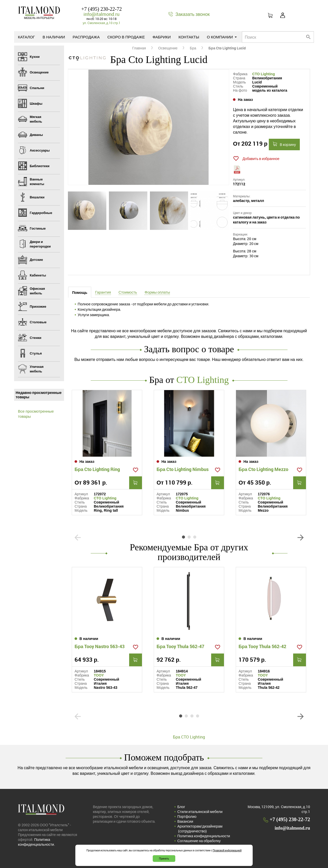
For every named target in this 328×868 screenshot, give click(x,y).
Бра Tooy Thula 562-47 (180, 646)
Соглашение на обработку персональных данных (199, 843)
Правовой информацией (227, 850)
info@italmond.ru (101, 14)
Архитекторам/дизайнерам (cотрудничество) (200, 829)
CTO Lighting (263, 74)
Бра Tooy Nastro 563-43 (100, 646)
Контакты (189, 37)
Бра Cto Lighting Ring (97, 469)
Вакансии (185, 821)
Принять (164, 859)
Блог (181, 807)
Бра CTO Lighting (189, 737)
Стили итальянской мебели (200, 812)
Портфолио (187, 816)
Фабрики (162, 37)
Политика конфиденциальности (204, 836)
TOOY (99, 675)
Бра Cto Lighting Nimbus (183, 469)
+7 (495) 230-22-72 (101, 9)
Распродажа (86, 37)
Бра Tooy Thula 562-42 (262, 646)
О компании (222, 37)
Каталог (26, 37)
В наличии (54, 37)
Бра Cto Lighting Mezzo (263, 469)
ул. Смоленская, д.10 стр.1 (102, 23)
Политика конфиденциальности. (37, 842)
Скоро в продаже (126, 37)
